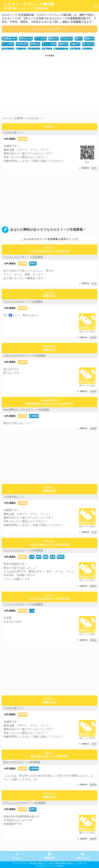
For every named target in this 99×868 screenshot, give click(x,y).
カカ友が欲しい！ (14, 132)
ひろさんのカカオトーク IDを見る (49, 251)
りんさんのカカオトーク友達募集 (23, 302)
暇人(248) (21, 49)
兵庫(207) (47, 49)
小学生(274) (8, 49)
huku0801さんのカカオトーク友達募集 (26, 410)
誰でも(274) (88, 44)
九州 (32, 557)
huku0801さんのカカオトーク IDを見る (49, 404)
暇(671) (79, 38)
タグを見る (50, 56)
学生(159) (87, 49)
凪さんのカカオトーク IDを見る (49, 756)
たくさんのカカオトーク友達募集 (23, 604)
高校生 (33, 263)
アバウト (16, 858)
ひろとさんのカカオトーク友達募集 (25, 803)
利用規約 (49, 858)
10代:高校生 (10, 139)
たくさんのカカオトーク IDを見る (49, 598)
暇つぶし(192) (61, 49)
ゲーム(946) (41, 38)
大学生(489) (22, 44)
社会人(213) (34, 49)
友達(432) (35, 44)
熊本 (39, 557)
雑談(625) (90, 38)
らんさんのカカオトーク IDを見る (49, 544)
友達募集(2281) (10, 38)
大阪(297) (75, 44)
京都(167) (75, 49)
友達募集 (23, 139)
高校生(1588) (26, 38)
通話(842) (54, 38)
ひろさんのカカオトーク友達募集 (23, 257)
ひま (32, 611)
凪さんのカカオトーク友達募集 (22, 762)
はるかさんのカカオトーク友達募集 (25, 356)
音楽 (53, 557)
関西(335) (63, 44)
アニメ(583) (8, 44)
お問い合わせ (82, 858)
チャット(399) (49, 44)
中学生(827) (67, 38)
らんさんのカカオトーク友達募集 (23, 550)
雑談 (46, 557)
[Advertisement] (49, 85)
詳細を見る (49, 296)
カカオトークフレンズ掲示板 (29, 6)
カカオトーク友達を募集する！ (49, 29)
